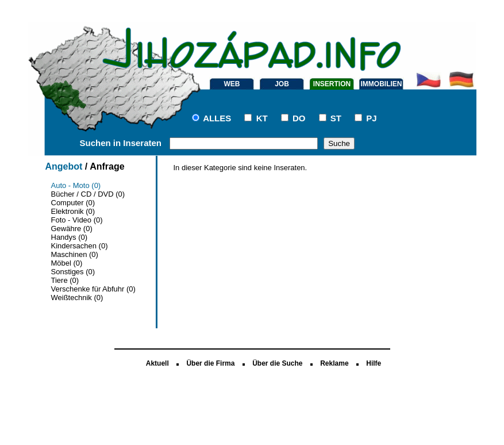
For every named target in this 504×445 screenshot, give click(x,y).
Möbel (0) (67, 263)
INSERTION (332, 84)
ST (336, 118)
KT (262, 118)
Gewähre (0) (72, 229)
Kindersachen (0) (80, 246)
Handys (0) (70, 237)
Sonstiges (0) (73, 272)
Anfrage (107, 166)
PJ (371, 118)
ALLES (217, 118)
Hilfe (374, 363)
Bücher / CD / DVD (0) (88, 194)
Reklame (334, 363)
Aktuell (157, 363)
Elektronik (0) (73, 211)
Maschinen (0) (75, 254)
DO (299, 118)
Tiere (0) (65, 280)
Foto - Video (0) (77, 220)
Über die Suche (277, 363)
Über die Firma (210, 363)
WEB (232, 84)
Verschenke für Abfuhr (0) (93, 289)
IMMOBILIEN (382, 84)
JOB (282, 84)
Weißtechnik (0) (77, 298)
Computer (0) (73, 203)
